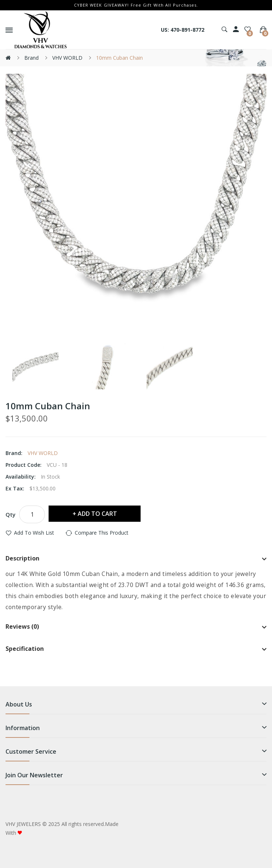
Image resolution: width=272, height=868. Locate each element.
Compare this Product (102, 533)
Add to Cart (97, 514)
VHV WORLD (67, 58)
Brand (31, 58)
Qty (10, 514)
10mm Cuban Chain (119, 58)
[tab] (136, 559)
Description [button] (136, 559)
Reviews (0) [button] (136, 627)
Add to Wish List (34, 533)
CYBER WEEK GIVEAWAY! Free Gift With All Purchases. (136, 5)
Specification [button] (136, 649)
